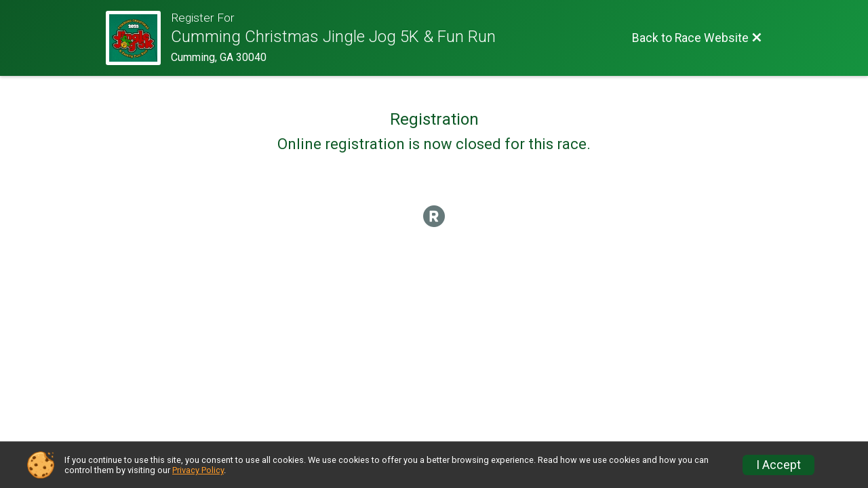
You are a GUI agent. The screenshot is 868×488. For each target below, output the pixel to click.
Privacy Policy (198, 470)
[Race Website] (138, 38)
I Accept (778, 465)
